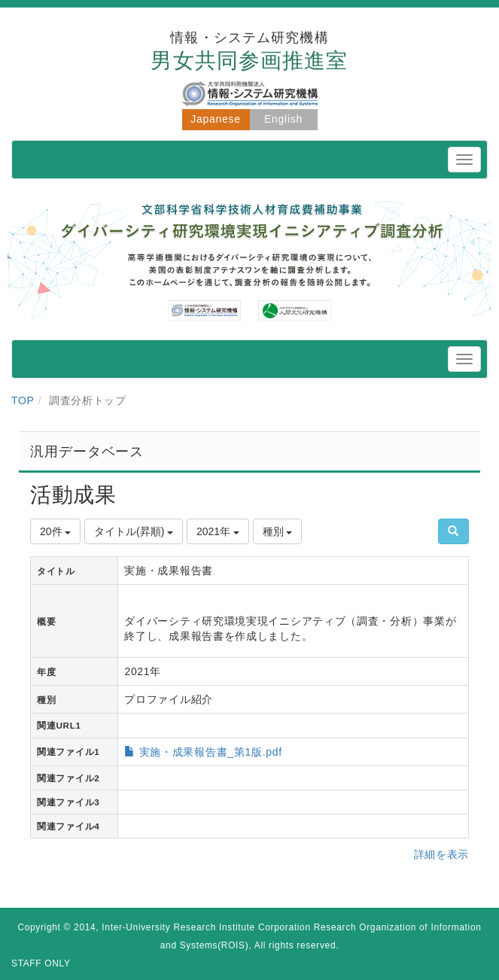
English (283, 119)
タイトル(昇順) (134, 531)
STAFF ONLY (41, 963)
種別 (278, 531)
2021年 (218, 531)
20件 (55, 531)
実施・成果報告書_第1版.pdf (211, 752)
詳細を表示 (442, 854)
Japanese (215, 119)
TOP (23, 400)
